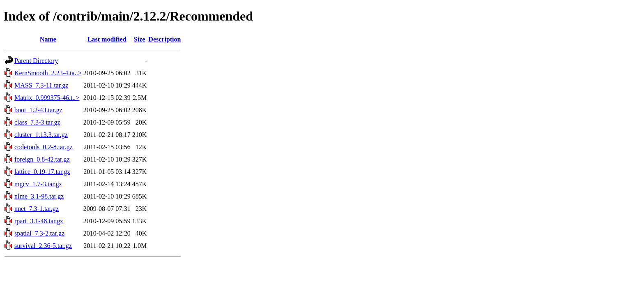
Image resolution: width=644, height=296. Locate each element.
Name (48, 39)
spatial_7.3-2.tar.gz (39, 233)
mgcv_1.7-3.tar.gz (38, 184)
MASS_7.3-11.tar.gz (41, 85)
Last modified (107, 39)
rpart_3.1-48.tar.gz (39, 221)
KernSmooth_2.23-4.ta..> (48, 73)
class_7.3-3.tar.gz (37, 122)
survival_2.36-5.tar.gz (43, 246)
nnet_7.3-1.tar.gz (37, 209)
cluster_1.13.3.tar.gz (41, 135)
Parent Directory (36, 61)
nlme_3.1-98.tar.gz (39, 196)
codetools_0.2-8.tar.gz (44, 147)
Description (164, 39)
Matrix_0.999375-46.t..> (47, 98)
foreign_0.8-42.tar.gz (42, 159)
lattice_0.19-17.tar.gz (42, 172)
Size (140, 39)
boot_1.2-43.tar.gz (38, 110)
